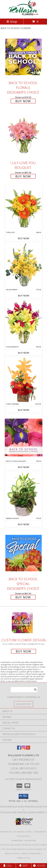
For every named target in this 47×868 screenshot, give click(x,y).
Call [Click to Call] (8, 866)
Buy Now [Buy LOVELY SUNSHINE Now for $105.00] (24, 410)
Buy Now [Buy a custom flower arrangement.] (23, 651)
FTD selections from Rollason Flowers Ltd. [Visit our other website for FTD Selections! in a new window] (24, 849)
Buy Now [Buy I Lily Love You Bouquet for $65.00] (23, 176)
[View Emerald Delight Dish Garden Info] (24, 495)
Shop (12, 21)
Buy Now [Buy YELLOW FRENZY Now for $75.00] (24, 296)
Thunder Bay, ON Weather (23, 840)
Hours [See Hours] (39, 866)
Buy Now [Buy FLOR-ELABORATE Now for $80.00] (24, 353)
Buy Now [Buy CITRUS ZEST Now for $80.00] (24, 238)
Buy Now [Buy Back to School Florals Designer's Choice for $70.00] (23, 101)
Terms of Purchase (31, 854)
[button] (23, 796)
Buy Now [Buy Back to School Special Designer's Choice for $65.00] (23, 597)
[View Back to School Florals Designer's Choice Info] (24, 57)
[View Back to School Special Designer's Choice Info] (24, 553)
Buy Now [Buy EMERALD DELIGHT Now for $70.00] (24, 524)
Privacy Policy (12, 854)
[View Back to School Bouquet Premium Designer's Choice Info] (24, 437)
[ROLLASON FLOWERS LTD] (24, 15)
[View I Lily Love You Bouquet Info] (24, 135)
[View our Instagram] (24, 749)
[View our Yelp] (28, 749)
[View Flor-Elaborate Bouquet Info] (24, 323)
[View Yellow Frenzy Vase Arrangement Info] (24, 266)
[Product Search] (24, 690)
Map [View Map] (24, 866)
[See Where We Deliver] (24, 704)
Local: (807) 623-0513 (24, 768)
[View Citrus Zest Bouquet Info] (24, 209)
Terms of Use (24, 858)
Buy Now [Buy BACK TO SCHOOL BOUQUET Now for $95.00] (24, 467)
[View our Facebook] (19, 749)
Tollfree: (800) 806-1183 (23, 773)
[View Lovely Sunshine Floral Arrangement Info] (24, 380)
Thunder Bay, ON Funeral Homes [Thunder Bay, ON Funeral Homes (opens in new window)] (16, 832)
